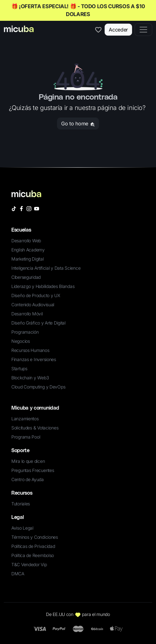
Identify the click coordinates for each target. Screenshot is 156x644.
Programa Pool (26, 437)
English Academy (28, 250)
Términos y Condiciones (35, 537)
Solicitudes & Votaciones (35, 428)
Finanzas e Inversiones (34, 359)
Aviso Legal (22, 528)
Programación (25, 332)
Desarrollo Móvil (27, 314)
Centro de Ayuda (28, 479)
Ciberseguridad (26, 277)
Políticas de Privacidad (33, 546)
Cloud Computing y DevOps (38, 387)
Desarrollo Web (26, 241)
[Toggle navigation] (143, 30)
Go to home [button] (78, 124)
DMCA (18, 574)
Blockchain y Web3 (30, 378)
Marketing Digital (27, 259)
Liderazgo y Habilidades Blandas (43, 286)
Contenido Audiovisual (33, 305)
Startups (19, 368)
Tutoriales (21, 504)
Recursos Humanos (30, 350)
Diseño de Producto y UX (36, 295)
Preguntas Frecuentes (33, 470)
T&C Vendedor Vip (29, 564)
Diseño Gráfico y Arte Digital (38, 323)
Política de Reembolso (33, 555)
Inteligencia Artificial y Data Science (46, 268)
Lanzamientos (25, 419)
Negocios (21, 341)
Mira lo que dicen (28, 461)
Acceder (118, 30)
